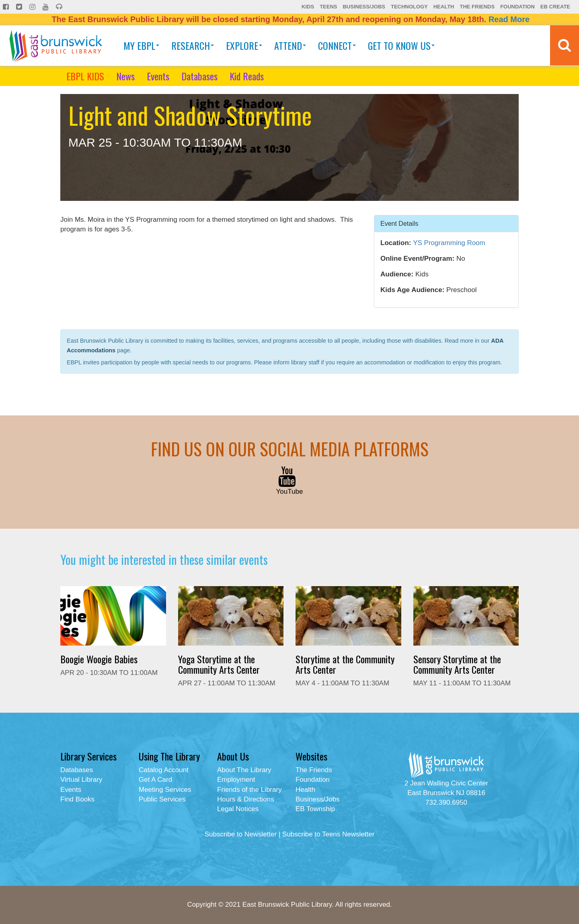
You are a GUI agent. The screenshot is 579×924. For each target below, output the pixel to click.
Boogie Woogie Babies (99, 659)
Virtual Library (81, 780)
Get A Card (155, 780)
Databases (199, 76)
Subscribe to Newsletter (241, 834)
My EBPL (141, 45)
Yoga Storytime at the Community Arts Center (219, 664)
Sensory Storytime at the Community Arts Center (457, 664)
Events (158, 76)
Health (444, 7)
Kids (308, 7)
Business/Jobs (364, 7)
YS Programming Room (449, 243)
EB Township (315, 809)
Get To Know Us (401, 45)
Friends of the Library (249, 790)
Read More (509, 19)
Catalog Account (164, 770)
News (125, 76)
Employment (236, 780)
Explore (244, 45)
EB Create (555, 7)
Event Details (399, 223)
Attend (290, 45)
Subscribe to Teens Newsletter (328, 834)
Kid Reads (247, 76)
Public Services (162, 799)
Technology (409, 7)
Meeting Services (165, 790)
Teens (328, 7)
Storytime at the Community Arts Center (345, 664)
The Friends (477, 7)
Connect (337, 45)
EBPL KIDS (85, 76)
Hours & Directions (246, 799)
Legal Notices (238, 809)
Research (193, 45)
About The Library (244, 770)
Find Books (77, 799)
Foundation (517, 7)
